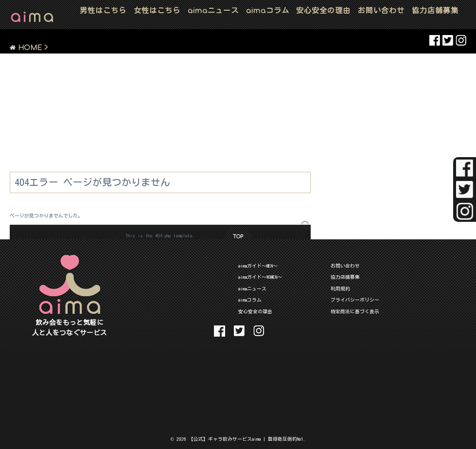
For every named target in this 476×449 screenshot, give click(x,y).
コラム (268, 10)
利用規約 (340, 288)
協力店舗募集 (435, 10)
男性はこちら (103, 10)
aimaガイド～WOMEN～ (260, 277)
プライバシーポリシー (355, 300)
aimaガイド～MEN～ (258, 266)
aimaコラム (250, 300)
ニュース (213, 10)
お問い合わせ (381, 10)
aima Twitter (448, 40)
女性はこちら (157, 10)
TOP (238, 237)
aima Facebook (435, 40)
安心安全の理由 (323, 10)
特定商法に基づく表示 (355, 311)
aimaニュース (252, 288)
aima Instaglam (461, 40)
